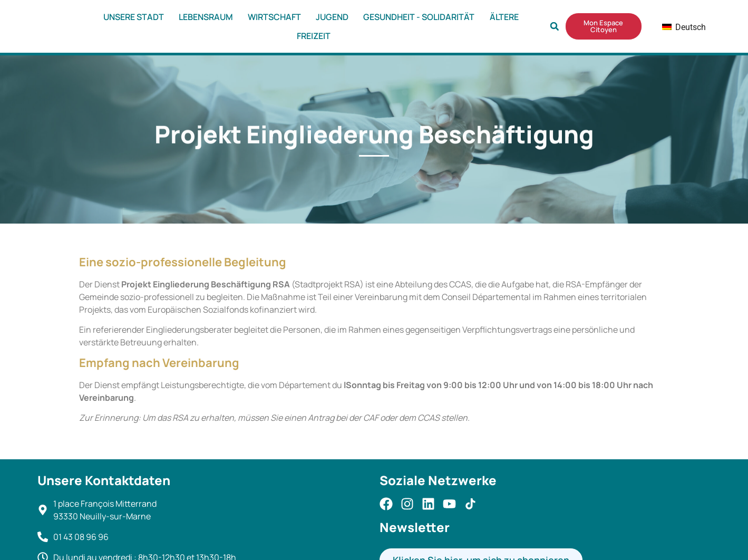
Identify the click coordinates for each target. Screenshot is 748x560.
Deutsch (676, 27)
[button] (555, 26)
